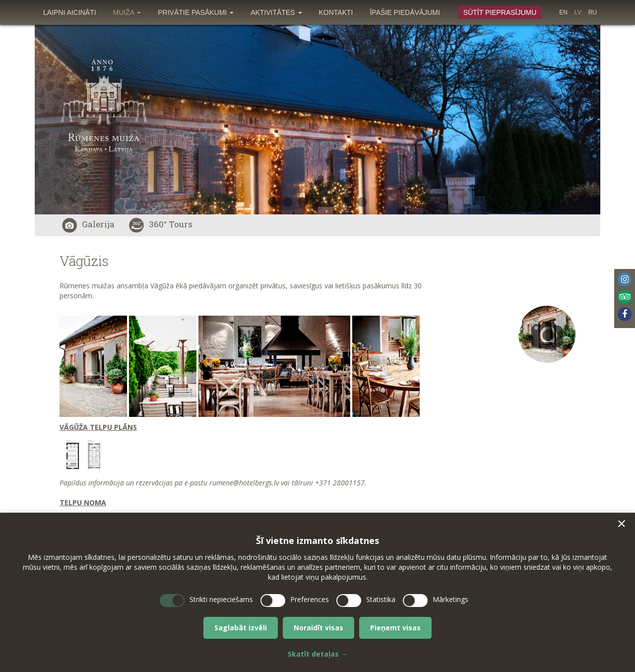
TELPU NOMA (83, 503)
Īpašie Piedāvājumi (405, 12)
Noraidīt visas (318, 628)
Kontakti (336, 12)
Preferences (310, 599)
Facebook (625, 314)
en (563, 12)
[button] (622, 524)
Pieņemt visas (395, 628)
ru (593, 12)
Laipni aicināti (70, 12)
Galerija (88, 224)
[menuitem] (70, 12)
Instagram (625, 279)
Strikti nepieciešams (221, 599)
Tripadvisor (625, 297)
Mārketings (450, 599)
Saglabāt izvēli (241, 628)
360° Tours (161, 224)
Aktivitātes (276, 12)
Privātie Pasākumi (196, 12)
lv (578, 12)
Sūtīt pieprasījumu (500, 12)
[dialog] (317, 592)
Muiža (127, 12)
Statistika (381, 599)
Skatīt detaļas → (318, 654)
